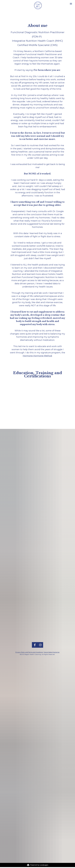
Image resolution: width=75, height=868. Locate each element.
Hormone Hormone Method (37, 356)
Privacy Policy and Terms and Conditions (29, 583)
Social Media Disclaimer (52, 583)
